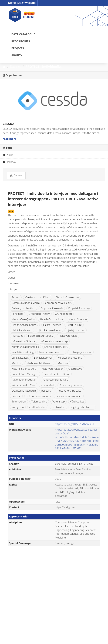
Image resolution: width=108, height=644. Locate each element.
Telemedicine (39, 401)
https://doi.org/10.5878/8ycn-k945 (75, 424)
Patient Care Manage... (25, 374)
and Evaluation (38, 407)
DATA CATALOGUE (23, 34)
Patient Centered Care (57, 374)
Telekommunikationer (69, 396)
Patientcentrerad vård (55, 379)
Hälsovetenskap (68, 336)
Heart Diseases (52, 325)
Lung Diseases (20, 358)
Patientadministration (24, 379)
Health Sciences (78, 319)
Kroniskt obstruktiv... (56, 347)
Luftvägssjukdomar (81, 352)
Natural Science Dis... (24, 369)
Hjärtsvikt (17, 336)
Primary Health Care (24, 385)
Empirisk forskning (79, 308)
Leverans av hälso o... (52, 352)
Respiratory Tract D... (70, 391)
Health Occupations (52, 319)
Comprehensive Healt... (59, 303)
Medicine (63, 363)
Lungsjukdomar (43, 358)
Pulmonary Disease (71, 385)
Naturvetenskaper (52, 369)
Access (16, 297)
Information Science (23, 341)
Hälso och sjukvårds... (41, 336)
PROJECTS (18, 48)
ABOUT (17, 55)
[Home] (4, 67)
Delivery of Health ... (23, 308)
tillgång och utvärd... (82, 407)
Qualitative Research (24, 391)
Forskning (17, 314)
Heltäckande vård (22, 330)
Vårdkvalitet (77, 401)
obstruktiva (58, 407)
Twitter (8, 155)
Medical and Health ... (70, 358)
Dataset (16, 67)
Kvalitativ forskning (23, 352)
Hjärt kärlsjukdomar (49, 330)
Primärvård (47, 385)
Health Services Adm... (25, 325)
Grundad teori (63, 314)
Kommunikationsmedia (25, 347)
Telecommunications (38, 396)
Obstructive (75, 369)
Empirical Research (52, 308)
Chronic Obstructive (67, 297)
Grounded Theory (39, 314)
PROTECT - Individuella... (44, 67)
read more (9, 139)
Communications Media (26, 303)
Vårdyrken (18, 407)
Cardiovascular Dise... (38, 297)
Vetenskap (59, 401)
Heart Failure (74, 325)
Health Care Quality (23, 319)
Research (47, 391)
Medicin (16, 363)
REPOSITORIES (21, 41)
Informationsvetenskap (54, 341)
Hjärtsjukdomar (76, 330)
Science (16, 396)
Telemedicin (19, 401)
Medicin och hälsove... (39, 363)
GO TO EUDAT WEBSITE (22, 3)
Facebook (9, 162)
